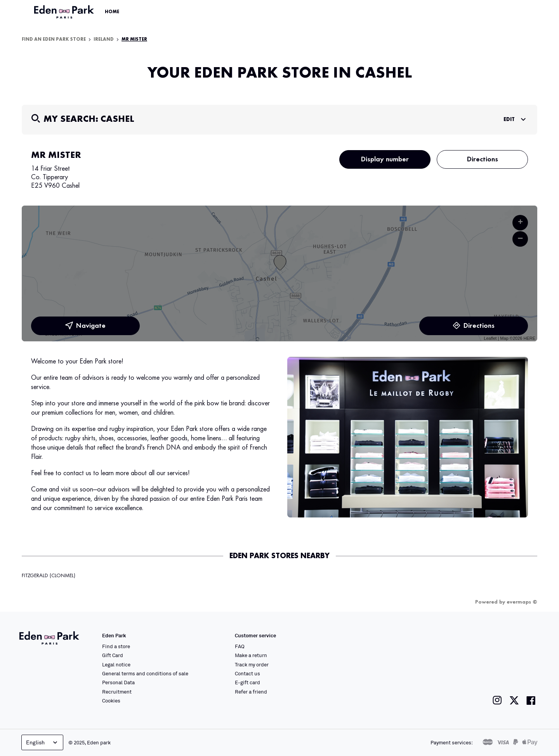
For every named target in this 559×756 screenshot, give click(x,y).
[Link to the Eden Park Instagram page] (497, 700)
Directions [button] (483, 159)
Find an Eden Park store (54, 40)
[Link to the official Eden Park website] (65, 12)
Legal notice (116, 664)
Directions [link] (474, 326)
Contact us (247, 673)
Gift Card (113, 655)
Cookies (111, 701)
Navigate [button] (85, 326)
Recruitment (117, 692)
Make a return (251, 655)
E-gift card (247, 682)
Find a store (116, 646)
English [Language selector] (43, 742)
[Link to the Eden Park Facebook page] (531, 700)
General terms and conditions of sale (145, 673)
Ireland (104, 40)
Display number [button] (385, 159)
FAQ (240, 646)
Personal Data (118, 682)
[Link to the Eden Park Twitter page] (514, 700)
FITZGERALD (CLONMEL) (49, 576)
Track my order (252, 664)
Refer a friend (251, 692)
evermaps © (522, 602)
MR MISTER (134, 40)
